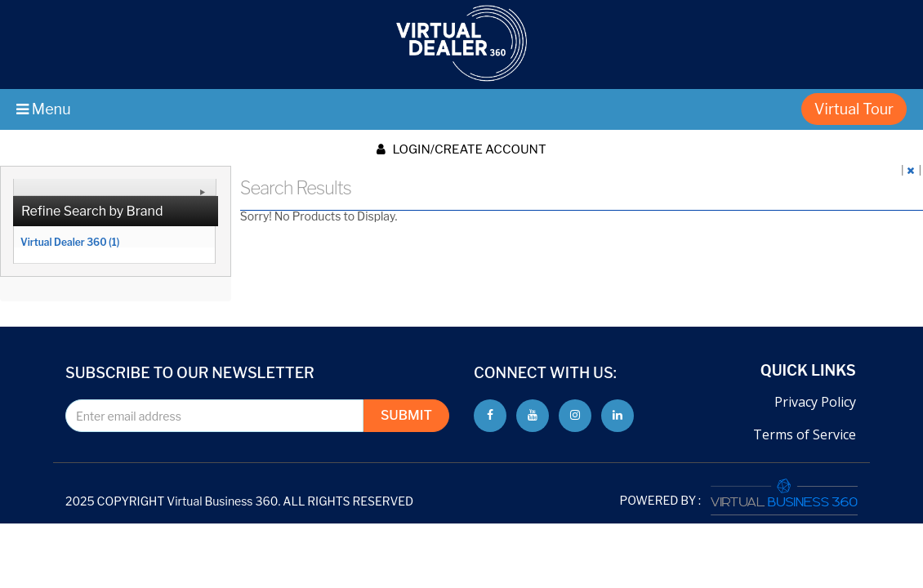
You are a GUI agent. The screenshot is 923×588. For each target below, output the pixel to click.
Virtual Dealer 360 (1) (70, 242)
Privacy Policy (815, 402)
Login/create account (461, 149)
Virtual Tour (854, 109)
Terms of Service (805, 434)
